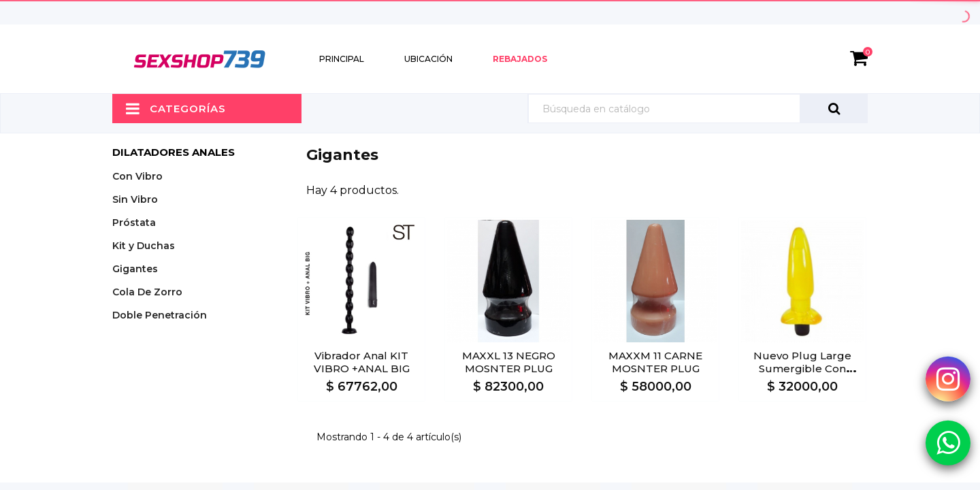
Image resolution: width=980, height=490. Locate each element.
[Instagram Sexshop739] (948, 379)
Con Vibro (137, 176)
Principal (342, 59)
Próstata (134, 223)
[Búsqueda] (698, 109)
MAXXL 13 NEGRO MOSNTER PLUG (509, 362)
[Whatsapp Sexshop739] (948, 442)
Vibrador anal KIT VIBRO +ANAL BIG (362, 362)
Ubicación (428, 59)
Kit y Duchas (144, 246)
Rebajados (520, 59)
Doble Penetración (160, 315)
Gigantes (135, 269)
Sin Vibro (135, 199)
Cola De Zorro (147, 292)
